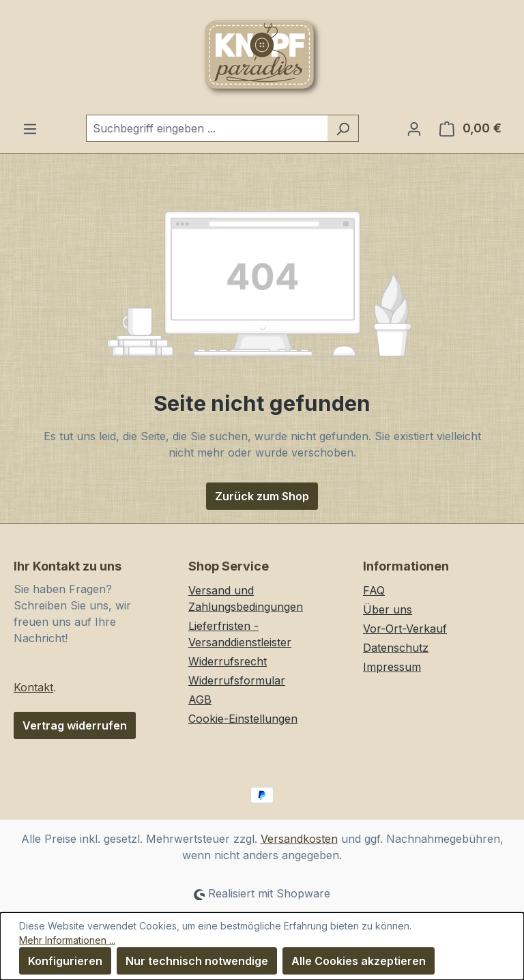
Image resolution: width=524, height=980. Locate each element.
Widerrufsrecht (228, 661)
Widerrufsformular (237, 680)
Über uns (388, 609)
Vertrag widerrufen (75, 725)
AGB (200, 700)
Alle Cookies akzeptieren (359, 961)
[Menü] (30, 128)
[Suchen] (343, 128)
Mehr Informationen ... (67, 940)
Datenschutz (396, 648)
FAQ (374, 590)
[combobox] (207, 128)
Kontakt (33, 687)
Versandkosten (299, 839)
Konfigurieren (65, 961)
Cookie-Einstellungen (243, 719)
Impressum (392, 667)
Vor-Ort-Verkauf (405, 629)
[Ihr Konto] (414, 128)
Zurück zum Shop (262, 496)
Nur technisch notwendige (197, 961)
